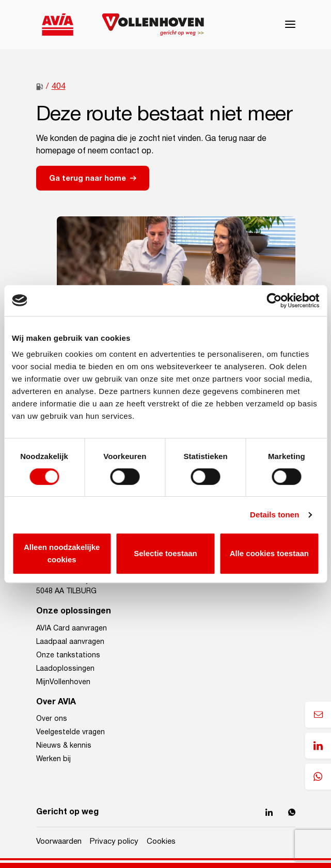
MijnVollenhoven (63, 682)
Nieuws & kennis (64, 746)
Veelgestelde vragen (70, 732)
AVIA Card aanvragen (72, 628)
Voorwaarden (59, 841)
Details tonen (274, 515)
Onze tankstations (68, 655)
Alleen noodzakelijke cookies (62, 553)
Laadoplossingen (65, 669)
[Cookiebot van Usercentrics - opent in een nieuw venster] (274, 301)
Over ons (52, 719)
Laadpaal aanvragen (70, 642)
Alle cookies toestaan (269, 553)
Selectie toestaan (165, 553)
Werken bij (53, 759)
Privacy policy (114, 841)
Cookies (161, 841)
